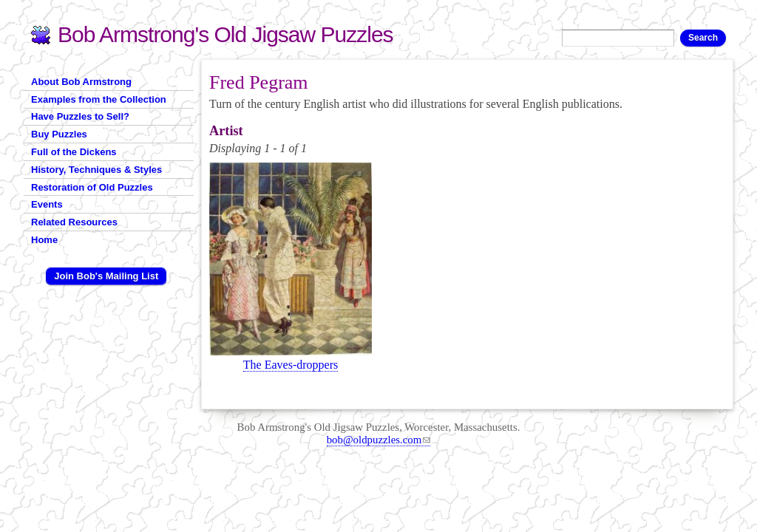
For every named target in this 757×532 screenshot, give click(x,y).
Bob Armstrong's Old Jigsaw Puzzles (225, 34)
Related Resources (74, 222)
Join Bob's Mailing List (106, 276)
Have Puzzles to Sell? (80, 116)
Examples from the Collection (99, 99)
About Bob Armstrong (81, 82)
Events (47, 204)
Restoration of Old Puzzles (92, 187)
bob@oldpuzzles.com (379, 440)
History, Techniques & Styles (96, 170)
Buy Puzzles (59, 134)
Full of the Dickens (74, 152)
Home (44, 240)
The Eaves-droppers (291, 365)
